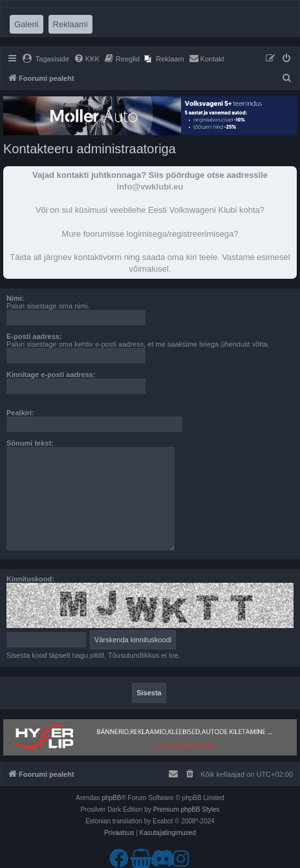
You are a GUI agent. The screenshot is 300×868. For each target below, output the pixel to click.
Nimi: (16, 298)
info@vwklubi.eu (150, 187)
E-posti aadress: (34, 336)
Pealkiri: (20, 413)
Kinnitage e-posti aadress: (51, 374)
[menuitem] (46, 59)
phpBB (111, 798)
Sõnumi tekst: (30, 443)
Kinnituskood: (30, 579)
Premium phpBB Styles (187, 809)
